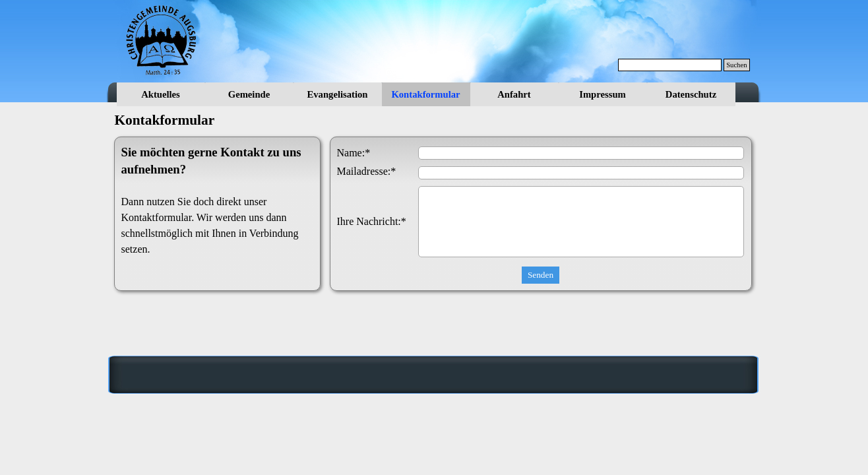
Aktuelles (161, 94)
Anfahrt (514, 94)
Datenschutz (691, 94)
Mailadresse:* (367, 171)
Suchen (736, 65)
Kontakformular (425, 94)
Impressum (603, 94)
